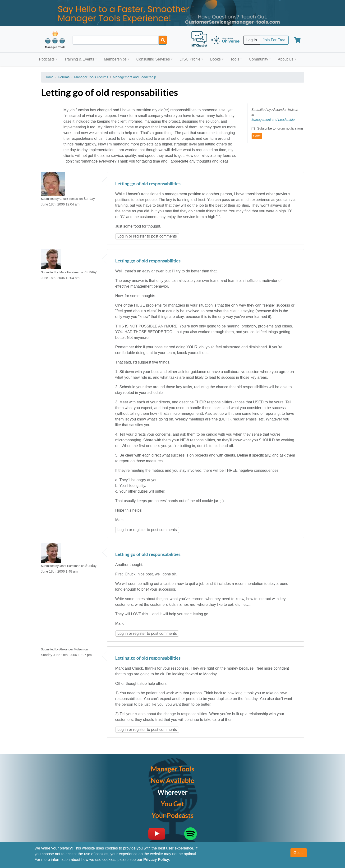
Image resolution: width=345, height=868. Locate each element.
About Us (286, 59)
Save (257, 136)
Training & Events (79, 59)
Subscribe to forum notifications (280, 128)
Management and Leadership (134, 77)
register (140, 236)
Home (49, 77)
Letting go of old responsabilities (148, 184)
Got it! (299, 853)
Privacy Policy (156, 860)
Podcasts (47, 59)
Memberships (115, 59)
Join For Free (274, 40)
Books (215, 59)
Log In (252, 40)
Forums (64, 77)
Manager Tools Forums (91, 77)
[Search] (163, 40)
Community (259, 59)
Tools (235, 59)
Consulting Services (153, 59)
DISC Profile (190, 59)
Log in (123, 236)
